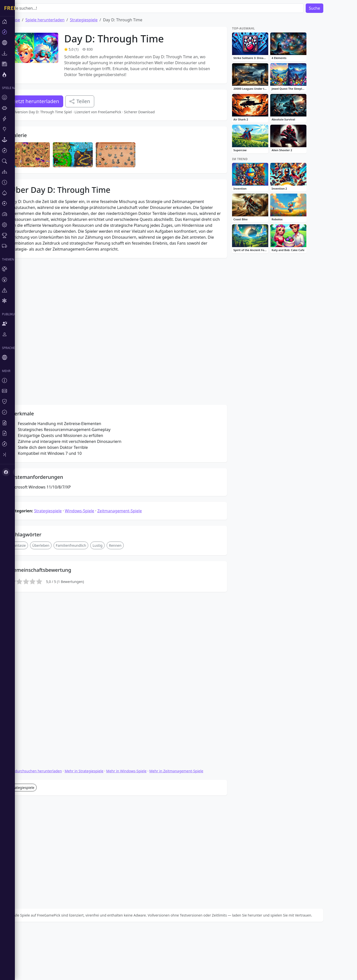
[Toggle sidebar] (7, 409)
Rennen (130, 509)
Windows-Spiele (94, 474)
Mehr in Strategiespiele (99, 680)
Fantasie (34, 509)
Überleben (56, 509)
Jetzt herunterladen (51, 101)
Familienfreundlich (86, 509)
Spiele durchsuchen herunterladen (48, 680)
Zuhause (27, 20)
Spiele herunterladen (60, 20)
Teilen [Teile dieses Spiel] (95, 101)
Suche (329, 8)
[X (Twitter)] (13, 425)
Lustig (112, 509)
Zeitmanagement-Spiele (134, 474)
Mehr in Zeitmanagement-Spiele (191, 680)
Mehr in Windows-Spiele (141, 680)
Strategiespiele (99, 20)
